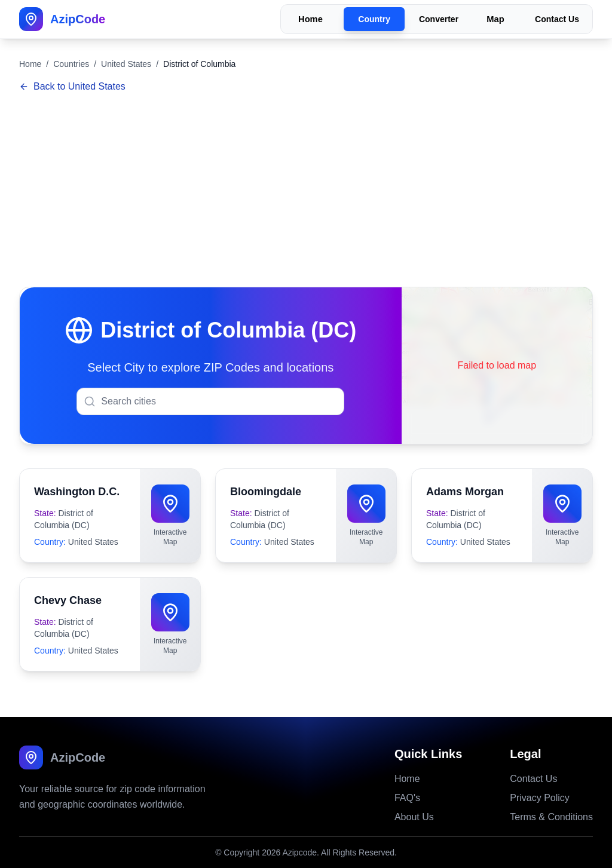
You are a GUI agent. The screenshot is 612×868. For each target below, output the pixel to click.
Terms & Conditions (551, 817)
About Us (414, 817)
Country (374, 19)
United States (126, 64)
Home (310, 19)
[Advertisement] (306, 191)
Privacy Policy (540, 798)
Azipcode (299, 852)
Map (495, 19)
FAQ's (407, 798)
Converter (439, 19)
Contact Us (557, 19)
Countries (71, 64)
